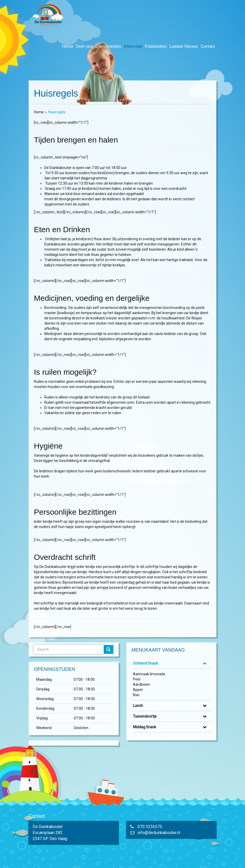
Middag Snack (145, 727)
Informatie (133, 46)
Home (68, 46)
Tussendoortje (145, 716)
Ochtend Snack (145, 663)
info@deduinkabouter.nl (159, 833)
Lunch (138, 706)
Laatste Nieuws (184, 46)
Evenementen (108, 46)
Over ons (84, 46)
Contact (208, 46)
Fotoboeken (156, 46)
